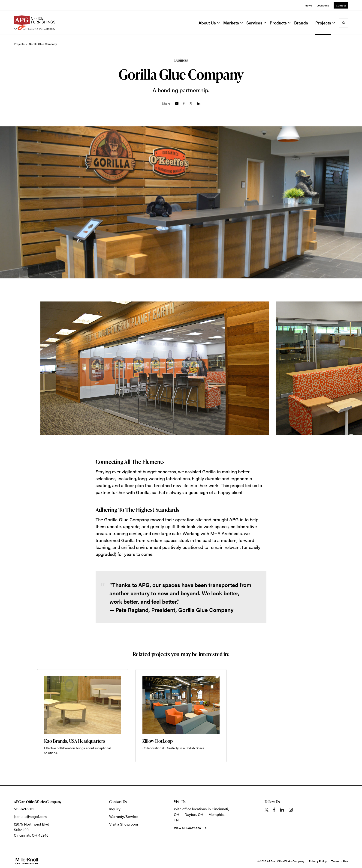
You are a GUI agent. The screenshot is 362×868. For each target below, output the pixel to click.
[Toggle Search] (344, 23)
